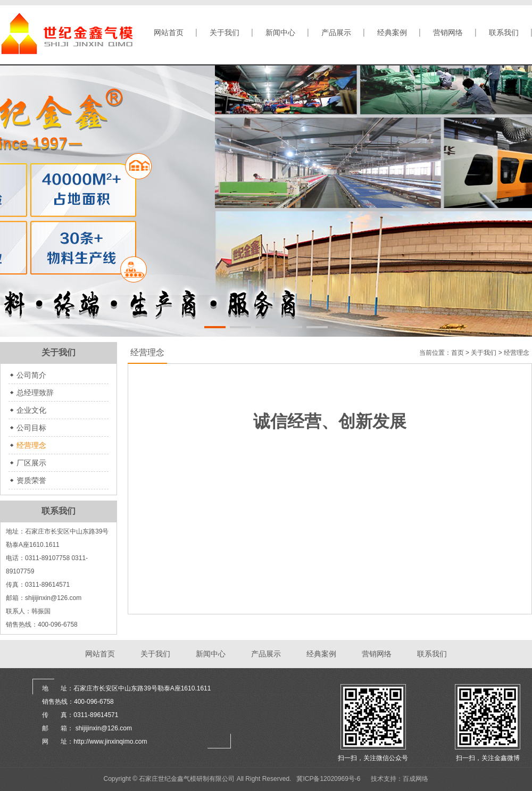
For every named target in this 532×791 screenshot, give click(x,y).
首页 (458, 353)
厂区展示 (31, 463)
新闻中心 (280, 32)
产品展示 (336, 32)
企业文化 (31, 410)
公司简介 (31, 375)
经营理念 (31, 445)
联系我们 (504, 32)
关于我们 (225, 32)
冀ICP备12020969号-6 (328, 779)
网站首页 (169, 32)
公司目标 (31, 428)
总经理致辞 (35, 393)
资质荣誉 (31, 480)
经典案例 (392, 32)
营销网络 (448, 32)
